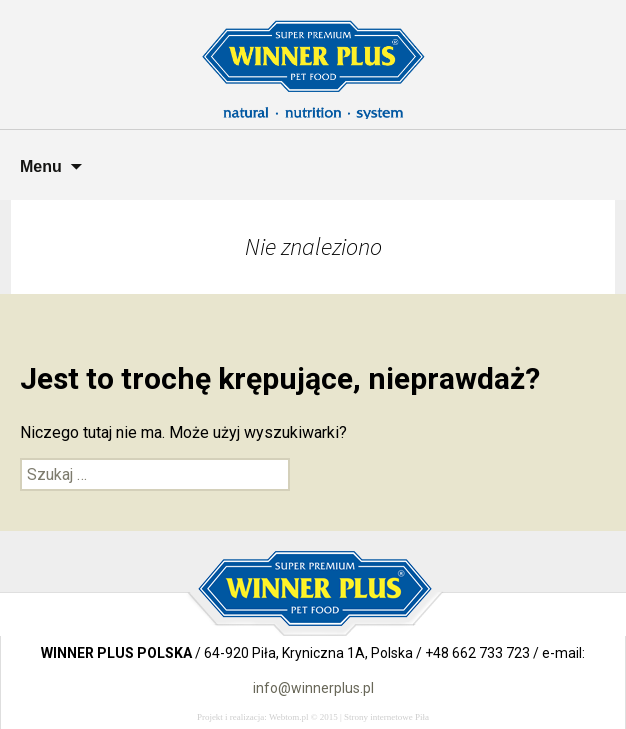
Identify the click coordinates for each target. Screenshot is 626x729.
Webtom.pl (289, 717)
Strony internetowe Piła (386, 717)
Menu (41, 166)
